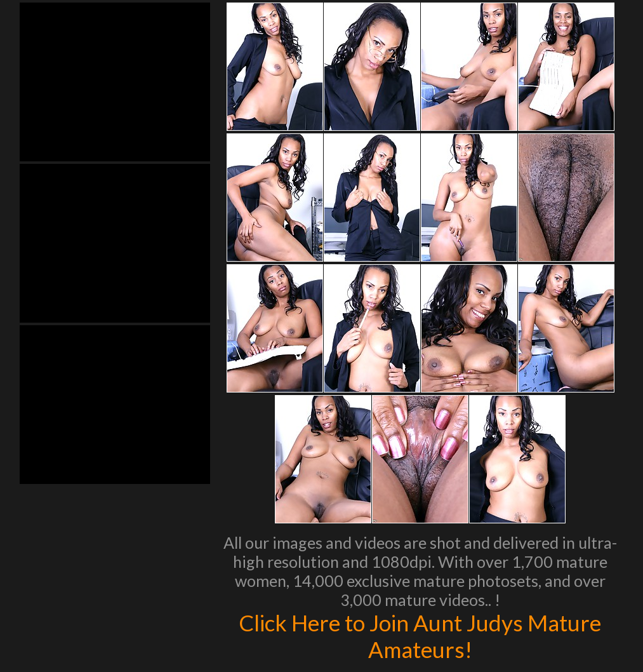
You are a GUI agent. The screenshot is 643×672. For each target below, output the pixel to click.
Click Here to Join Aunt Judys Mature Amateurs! (420, 636)
